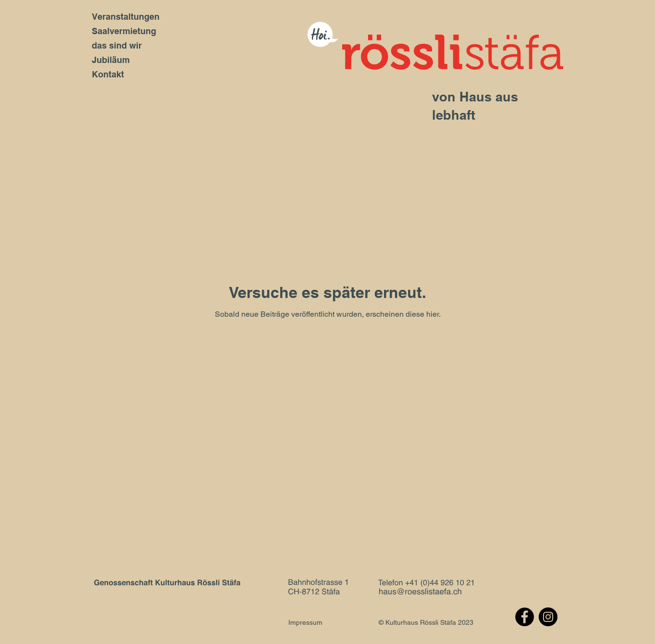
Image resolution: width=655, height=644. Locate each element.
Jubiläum (111, 60)
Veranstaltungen (126, 17)
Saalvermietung (124, 31)
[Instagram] (548, 617)
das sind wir (117, 45)
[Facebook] (525, 617)
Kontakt (108, 74)
